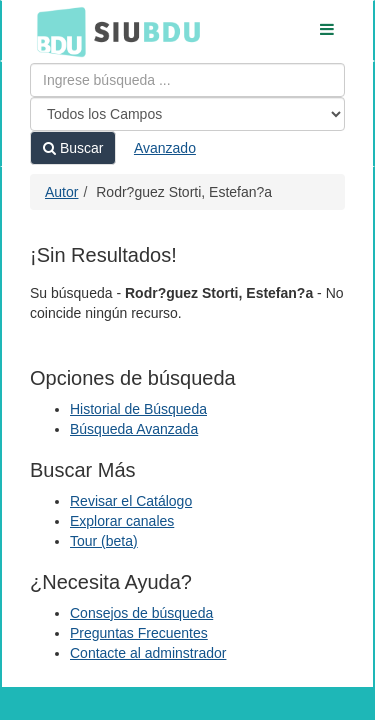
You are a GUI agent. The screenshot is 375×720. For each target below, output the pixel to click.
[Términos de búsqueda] (187, 80)
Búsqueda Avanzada (134, 429)
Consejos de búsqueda (141, 613)
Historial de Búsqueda (138, 409)
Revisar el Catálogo (131, 501)
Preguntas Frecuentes (139, 633)
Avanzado (165, 148)
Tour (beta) (104, 541)
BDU (56, 31)
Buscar (73, 148)
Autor (61, 192)
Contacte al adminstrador (148, 653)
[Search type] (187, 114)
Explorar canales (122, 521)
